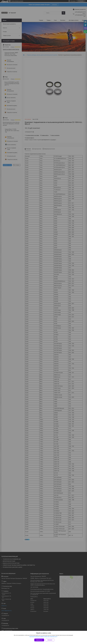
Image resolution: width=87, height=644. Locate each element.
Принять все (39, 640)
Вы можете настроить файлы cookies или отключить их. (43, 637)
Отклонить (50, 640)
